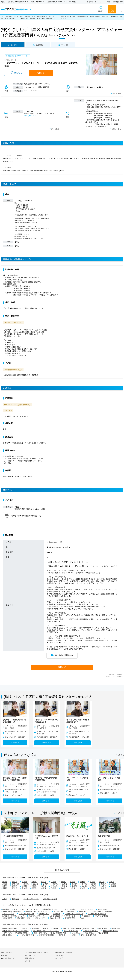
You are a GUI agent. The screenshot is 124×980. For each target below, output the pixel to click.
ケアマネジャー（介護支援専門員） (59, 16)
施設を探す (4, 955)
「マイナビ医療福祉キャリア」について (36, 953)
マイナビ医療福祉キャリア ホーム (11, 16)
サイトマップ (59, 958)
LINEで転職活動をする (7, 958)
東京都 (73, 16)
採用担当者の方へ (92, 2)
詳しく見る (117, 93)
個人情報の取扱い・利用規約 (63, 953)
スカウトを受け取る (7, 953)
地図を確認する (30, 116)
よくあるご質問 (59, 955)
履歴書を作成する (118, 2)
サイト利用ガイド (105, 2)
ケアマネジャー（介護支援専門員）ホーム (35, 16)
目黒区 (79, 16)
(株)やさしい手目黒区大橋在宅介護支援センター (97, 16)
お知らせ (27, 961)
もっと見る (120, 755)
